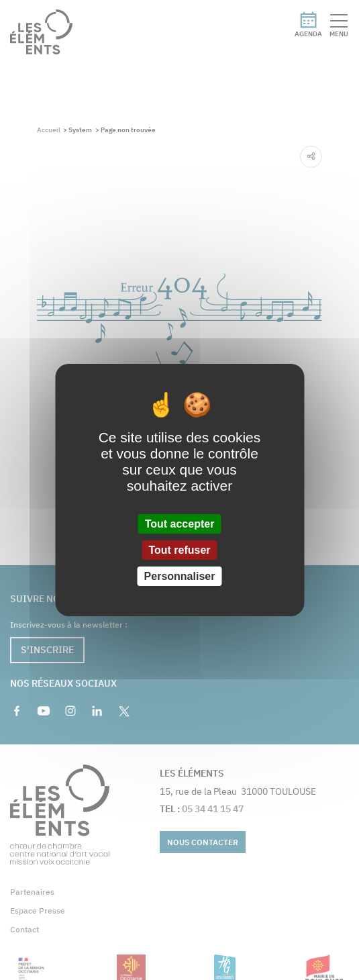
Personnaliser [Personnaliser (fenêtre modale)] (180, 576)
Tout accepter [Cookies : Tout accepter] (180, 523)
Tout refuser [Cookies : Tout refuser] (179, 550)
